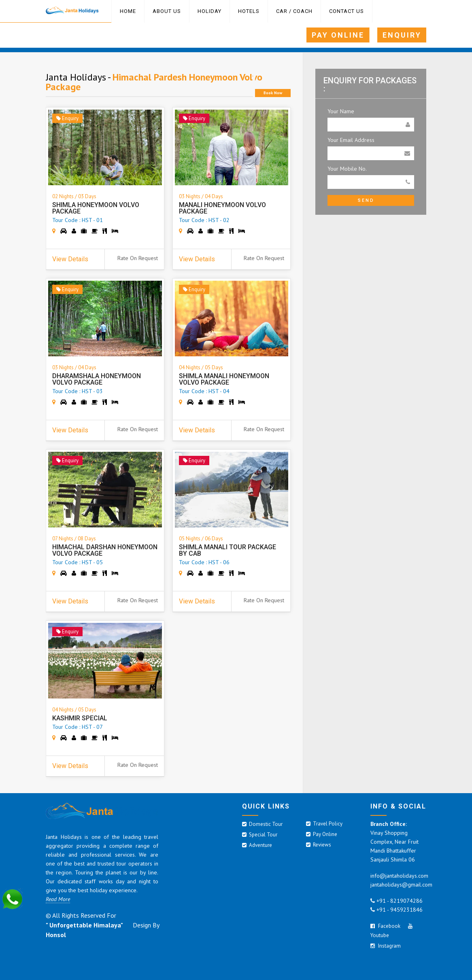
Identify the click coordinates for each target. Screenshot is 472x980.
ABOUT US (167, 11)
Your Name (341, 111)
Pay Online (322, 834)
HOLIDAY (209, 11)
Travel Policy (324, 824)
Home (128, 11)
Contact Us (347, 11)
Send (366, 200)
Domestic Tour (262, 824)
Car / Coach (294, 11)
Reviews (319, 845)
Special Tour (260, 835)
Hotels (249, 11)
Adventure (257, 845)
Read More (58, 899)
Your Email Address (351, 140)
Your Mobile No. (347, 169)
